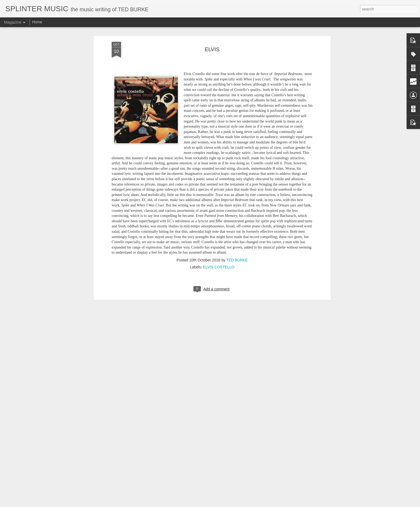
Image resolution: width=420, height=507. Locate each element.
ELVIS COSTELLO (219, 267)
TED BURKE (237, 260)
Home (37, 22)
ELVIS (212, 49)
